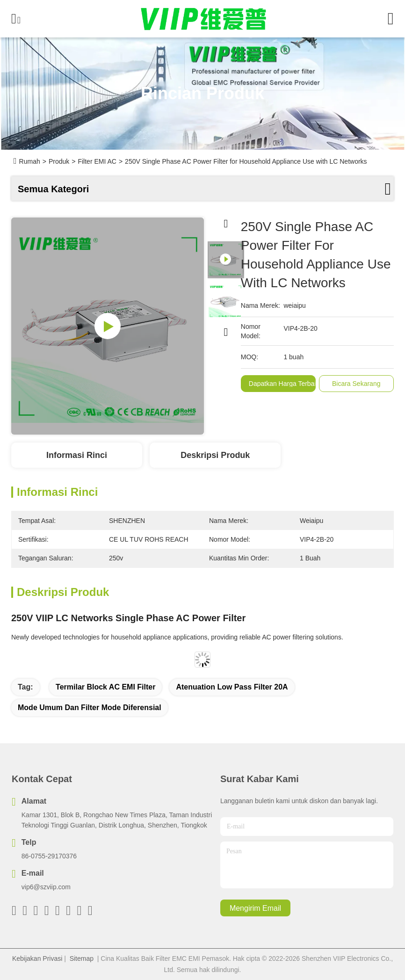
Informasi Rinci (77, 455)
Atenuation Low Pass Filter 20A (232, 687)
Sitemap (82, 958)
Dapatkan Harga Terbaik (284, 384)
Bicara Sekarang (356, 384)
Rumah (30, 161)
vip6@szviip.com (46, 887)
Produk (59, 161)
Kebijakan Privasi (37, 958)
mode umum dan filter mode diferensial (90, 708)
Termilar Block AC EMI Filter (105, 687)
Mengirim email (255, 908)
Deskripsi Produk (215, 455)
